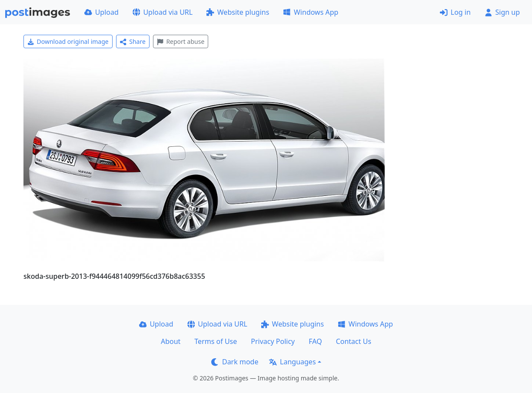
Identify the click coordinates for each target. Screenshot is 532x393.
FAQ (315, 341)
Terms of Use (216, 341)
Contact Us (354, 341)
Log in (455, 12)
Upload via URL (163, 12)
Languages (292, 362)
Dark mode (235, 362)
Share (133, 41)
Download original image (68, 41)
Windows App (311, 12)
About (171, 341)
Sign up (502, 12)
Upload (101, 12)
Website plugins (238, 12)
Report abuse (181, 41)
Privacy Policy (273, 341)
